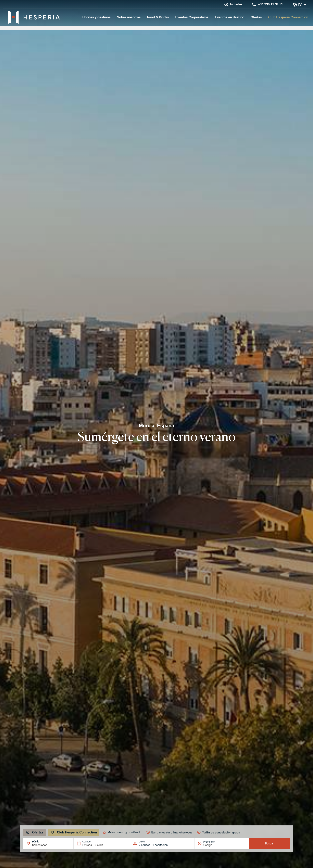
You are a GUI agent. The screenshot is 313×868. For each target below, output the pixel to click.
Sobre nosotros (129, 17)
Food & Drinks (158, 17)
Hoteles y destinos (96, 17)
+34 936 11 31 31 (271, 4)
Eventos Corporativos (192, 17)
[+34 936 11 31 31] (254, 4)
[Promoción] (213, 845)
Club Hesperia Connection (288, 17)
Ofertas (256, 17)
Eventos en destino (230, 17)
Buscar (269, 843)
